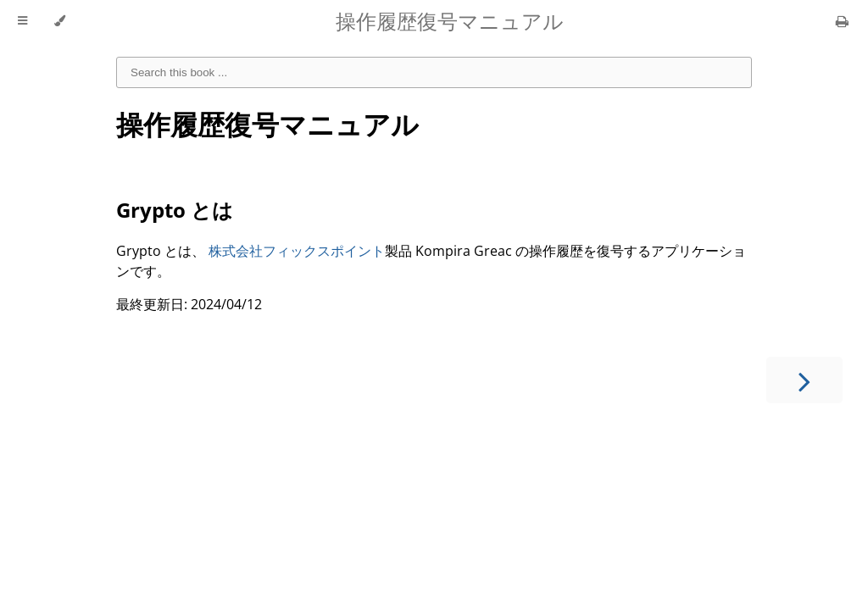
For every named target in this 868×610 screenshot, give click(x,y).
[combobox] (434, 72)
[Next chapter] (804, 380)
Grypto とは (175, 210)
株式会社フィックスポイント (297, 251)
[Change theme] (60, 21)
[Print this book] (842, 21)
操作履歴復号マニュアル (267, 124)
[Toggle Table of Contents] (22, 21)
